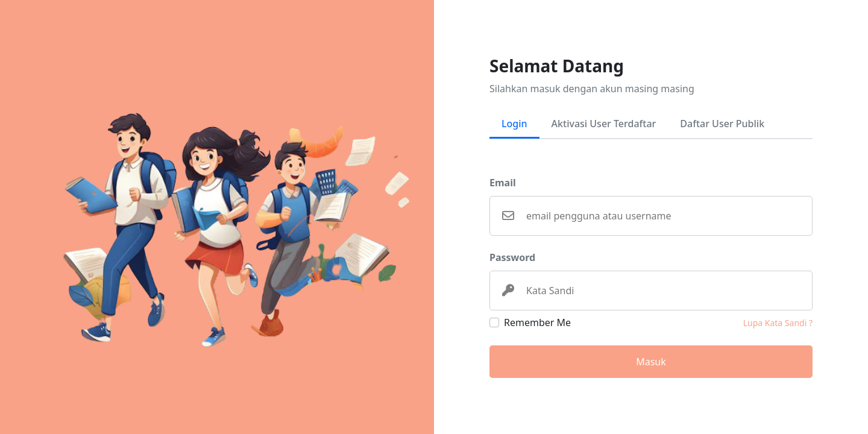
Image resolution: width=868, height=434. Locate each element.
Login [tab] (514, 124)
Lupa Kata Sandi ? (778, 323)
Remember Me (537, 322)
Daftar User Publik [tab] (722, 124)
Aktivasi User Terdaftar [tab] (604, 124)
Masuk (651, 362)
